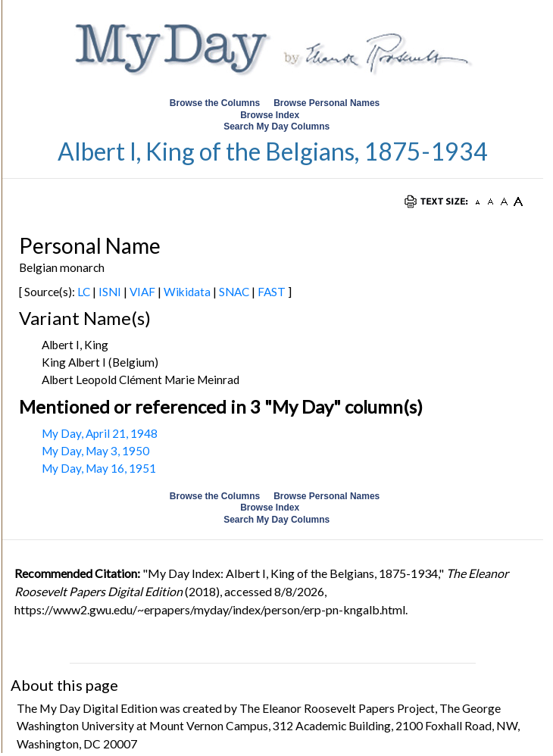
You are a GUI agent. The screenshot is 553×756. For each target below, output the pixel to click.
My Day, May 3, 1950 (95, 451)
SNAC (234, 292)
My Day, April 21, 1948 (100, 433)
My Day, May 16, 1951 (99, 468)
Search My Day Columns (276, 127)
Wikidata (187, 292)
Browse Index (270, 115)
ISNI (110, 292)
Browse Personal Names (328, 103)
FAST (272, 292)
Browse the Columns (215, 103)
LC (84, 292)
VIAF (142, 292)
